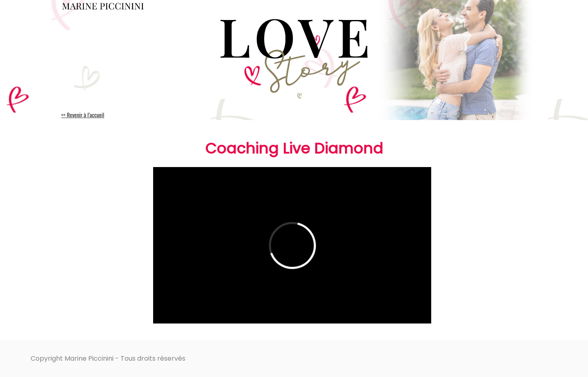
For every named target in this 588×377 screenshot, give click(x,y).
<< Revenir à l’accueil (83, 115)
